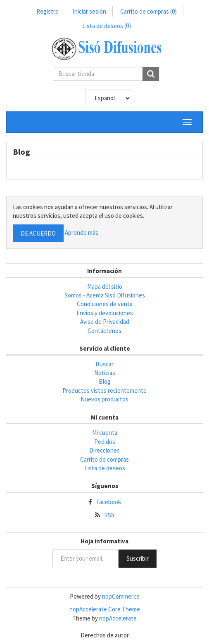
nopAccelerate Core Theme (105, 609)
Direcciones (104, 450)
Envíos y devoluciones (105, 313)
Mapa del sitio (105, 287)
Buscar (104, 364)
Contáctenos (104, 331)
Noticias (105, 373)
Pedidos (105, 442)
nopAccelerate (118, 618)
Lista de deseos (105, 468)
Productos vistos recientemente (104, 390)
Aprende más (82, 232)
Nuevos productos (104, 399)
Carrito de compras (148, 11)
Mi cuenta (105, 433)
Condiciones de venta (105, 304)
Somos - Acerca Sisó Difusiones (105, 295)
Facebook (109, 502)
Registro (47, 11)
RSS (109, 515)
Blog (105, 381)
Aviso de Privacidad (105, 322)
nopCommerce (121, 596)
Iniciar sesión (89, 11)
